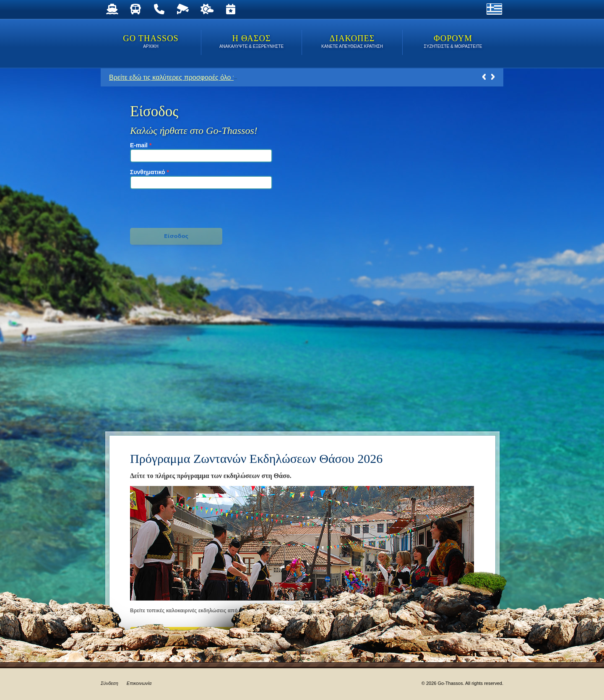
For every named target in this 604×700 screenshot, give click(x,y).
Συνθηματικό (150, 172)
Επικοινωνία (139, 683)
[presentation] (177, 207)
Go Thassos (151, 42)
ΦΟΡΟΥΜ (453, 42)
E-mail (141, 145)
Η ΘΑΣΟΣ (251, 42)
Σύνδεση (109, 683)
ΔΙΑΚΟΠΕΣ (352, 42)
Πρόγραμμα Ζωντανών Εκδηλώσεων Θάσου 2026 (256, 458)
